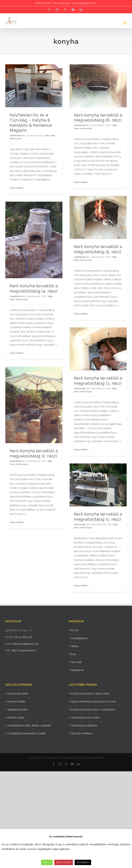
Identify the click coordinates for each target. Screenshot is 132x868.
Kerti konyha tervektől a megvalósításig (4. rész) (34, 289)
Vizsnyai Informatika (95, 758)
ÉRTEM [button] (47, 862)
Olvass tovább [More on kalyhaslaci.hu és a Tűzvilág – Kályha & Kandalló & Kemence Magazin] (16, 188)
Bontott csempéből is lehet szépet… (90, 694)
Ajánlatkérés (77, 670)
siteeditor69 (15, 135)
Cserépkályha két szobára (85, 718)
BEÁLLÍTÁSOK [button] (64, 862)
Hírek (53, 135)
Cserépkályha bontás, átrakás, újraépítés (29, 725)
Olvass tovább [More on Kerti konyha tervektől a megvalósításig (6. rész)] (80, 182)
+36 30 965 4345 (23, 637)
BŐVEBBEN (83, 862)
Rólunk (75, 630)
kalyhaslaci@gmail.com (85, 3)
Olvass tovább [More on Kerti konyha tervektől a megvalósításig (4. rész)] (16, 353)
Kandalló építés (16, 718)
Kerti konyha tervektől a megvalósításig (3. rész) (98, 381)
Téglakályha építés (17, 710)
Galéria (75, 646)
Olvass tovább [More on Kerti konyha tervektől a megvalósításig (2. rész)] (16, 522)
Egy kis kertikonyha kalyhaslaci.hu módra (93, 702)
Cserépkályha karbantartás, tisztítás (26, 733)
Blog (47, 135)
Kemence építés (16, 702)
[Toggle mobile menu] (125, 23)
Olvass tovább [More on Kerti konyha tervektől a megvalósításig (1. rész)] (80, 586)
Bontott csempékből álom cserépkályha (93, 710)
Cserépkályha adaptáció (84, 725)
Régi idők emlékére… (82, 733)
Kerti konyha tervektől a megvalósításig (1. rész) (98, 517)
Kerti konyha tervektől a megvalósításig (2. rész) (34, 453)
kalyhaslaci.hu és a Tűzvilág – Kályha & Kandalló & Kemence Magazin (31, 123)
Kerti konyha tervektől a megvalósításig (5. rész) (98, 249)
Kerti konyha (16, 139)
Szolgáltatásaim (79, 638)
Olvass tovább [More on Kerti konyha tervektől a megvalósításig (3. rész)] (80, 450)
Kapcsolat (76, 662)
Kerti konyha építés (18, 694)
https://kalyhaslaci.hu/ (24, 650)
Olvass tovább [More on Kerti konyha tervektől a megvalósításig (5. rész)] (80, 314)
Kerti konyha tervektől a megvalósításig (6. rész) (98, 118)
